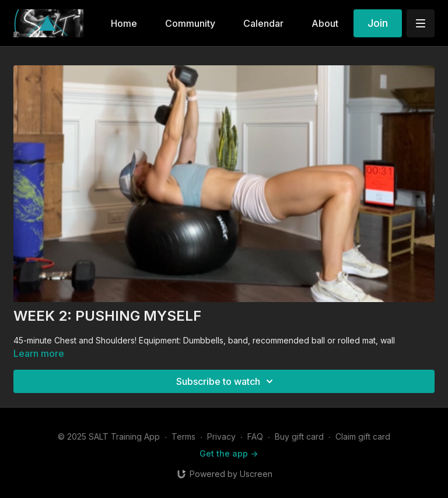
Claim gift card (363, 436)
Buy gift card (299, 436)
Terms (183, 436)
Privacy (221, 436)
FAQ (255, 436)
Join (378, 23)
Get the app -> (229, 453)
